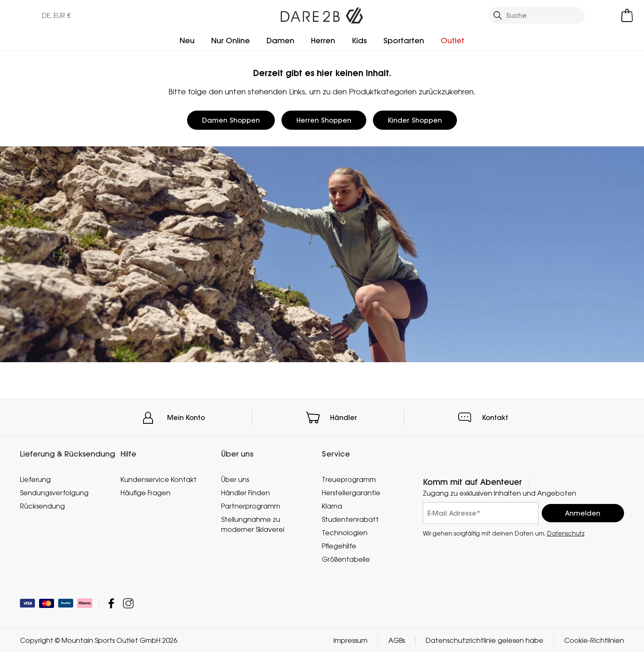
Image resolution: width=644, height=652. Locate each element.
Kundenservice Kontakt (159, 479)
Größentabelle (346, 559)
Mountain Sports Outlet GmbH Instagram (128, 603)
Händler (344, 417)
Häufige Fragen (146, 493)
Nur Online (231, 41)
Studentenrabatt (350, 519)
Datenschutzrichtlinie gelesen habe (485, 640)
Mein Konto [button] (186, 417)
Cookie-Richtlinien (594, 640)
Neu (187, 41)
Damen (280, 41)
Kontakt (495, 417)
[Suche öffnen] (537, 15)
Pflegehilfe (339, 546)
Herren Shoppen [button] (324, 120)
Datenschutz (566, 533)
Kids (359, 41)
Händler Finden (246, 493)
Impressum (350, 640)
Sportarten (404, 41)
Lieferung (35, 479)
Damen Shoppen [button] (231, 120)
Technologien (345, 533)
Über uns (235, 479)
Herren (323, 41)
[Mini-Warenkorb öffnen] (627, 15)
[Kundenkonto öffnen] (604, 15)
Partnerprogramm (251, 506)
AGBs (397, 640)
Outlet (453, 41)
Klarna (332, 506)
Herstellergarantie (351, 493)
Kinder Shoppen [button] (415, 120)
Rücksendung (42, 506)
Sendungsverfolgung (54, 493)
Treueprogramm (349, 479)
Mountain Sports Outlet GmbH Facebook (111, 603)
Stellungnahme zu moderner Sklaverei (253, 524)
